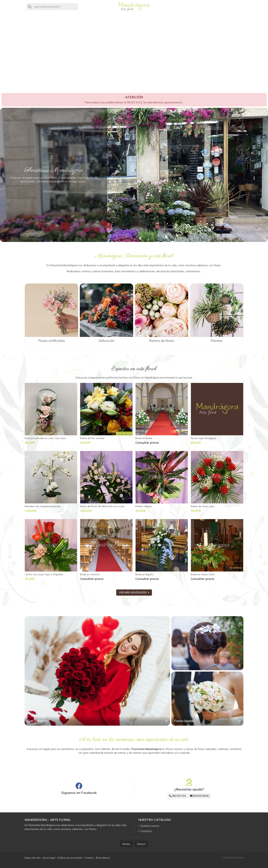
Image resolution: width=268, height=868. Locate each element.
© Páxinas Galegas (233, 858)
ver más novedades (133, 593)
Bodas (126, 844)
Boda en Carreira (90, 574)
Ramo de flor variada (92, 438)
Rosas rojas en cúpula (203, 438)
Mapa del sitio (33, 858)
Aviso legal (49, 858)
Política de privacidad (70, 858)
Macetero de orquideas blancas (43, 506)
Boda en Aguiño (145, 574)
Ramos (141, 844)
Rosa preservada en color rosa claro (45, 438)
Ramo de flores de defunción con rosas (102, 506)
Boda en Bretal (144, 438)
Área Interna (103, 858)
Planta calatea (143, 506)
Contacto (146, 831)
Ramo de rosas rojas (203, 506)
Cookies (89, 858)
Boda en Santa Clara (203, 574)
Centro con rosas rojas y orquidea (44, 574)
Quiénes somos (150, 826)
